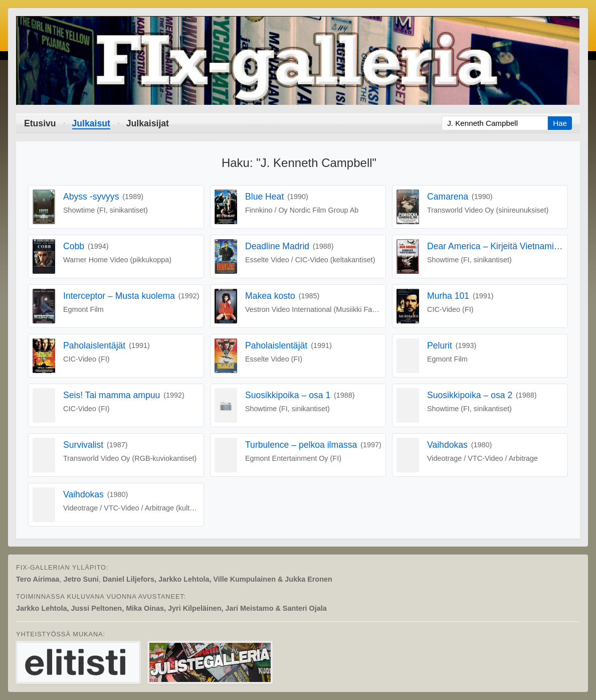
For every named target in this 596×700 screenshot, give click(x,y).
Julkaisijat (148, 123)
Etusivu (40, 123)
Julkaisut (91, 123)
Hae (560, 123)
